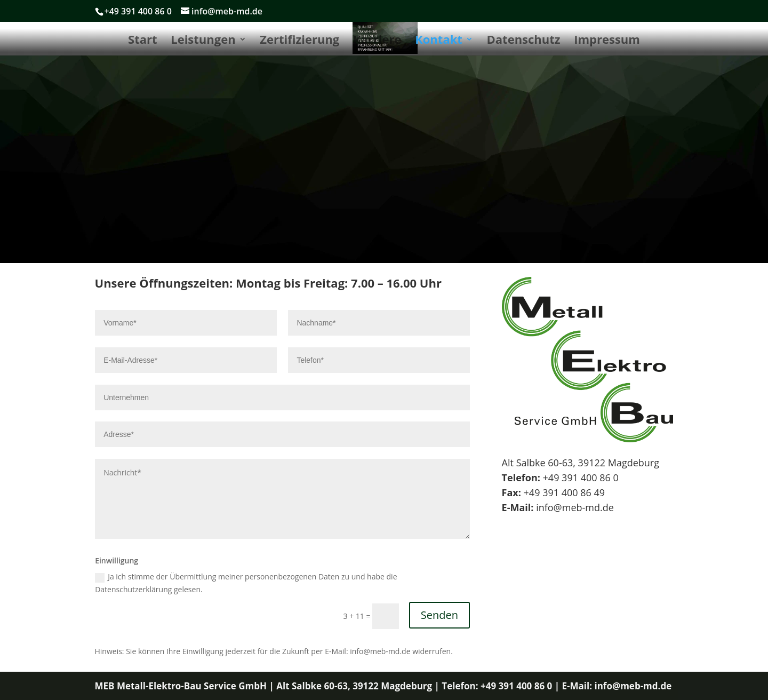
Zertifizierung (299, 41)
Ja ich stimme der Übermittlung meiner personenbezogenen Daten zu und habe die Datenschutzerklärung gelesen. (246, 583)
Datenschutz (524, 41)
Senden (439, 615)
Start (143, 41)
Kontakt (439, 41)
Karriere (377, 41)
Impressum (607, 41)
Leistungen (203, 41)
